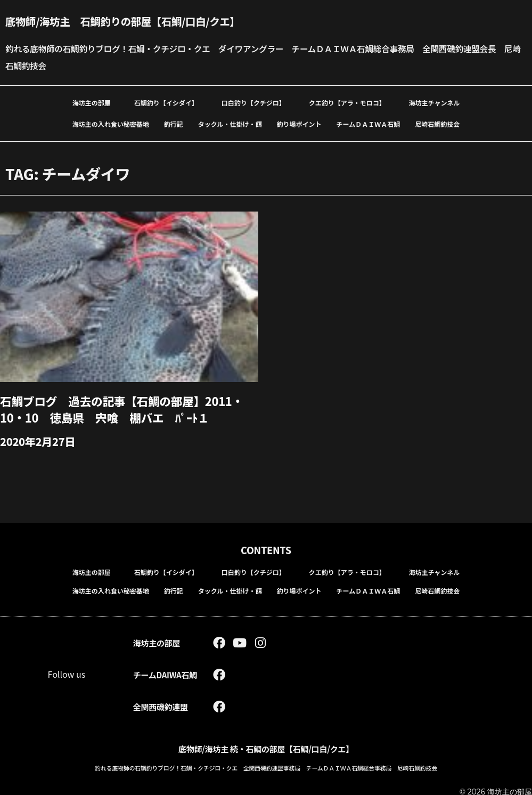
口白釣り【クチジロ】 (253, 102)
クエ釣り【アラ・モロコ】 (347, 102)
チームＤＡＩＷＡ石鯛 (369, 123)
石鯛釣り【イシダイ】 (166, 102)
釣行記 (174, 123)
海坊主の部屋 (92, 102)
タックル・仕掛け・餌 (230, 123)
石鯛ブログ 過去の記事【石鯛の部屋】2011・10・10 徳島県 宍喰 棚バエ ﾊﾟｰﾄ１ (124, 408)
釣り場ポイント (299, 123)
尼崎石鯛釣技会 (437, 123)
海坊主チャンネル (435, 102)
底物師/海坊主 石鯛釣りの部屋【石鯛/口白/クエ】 (127, 21)
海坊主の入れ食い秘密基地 (111, 123)
